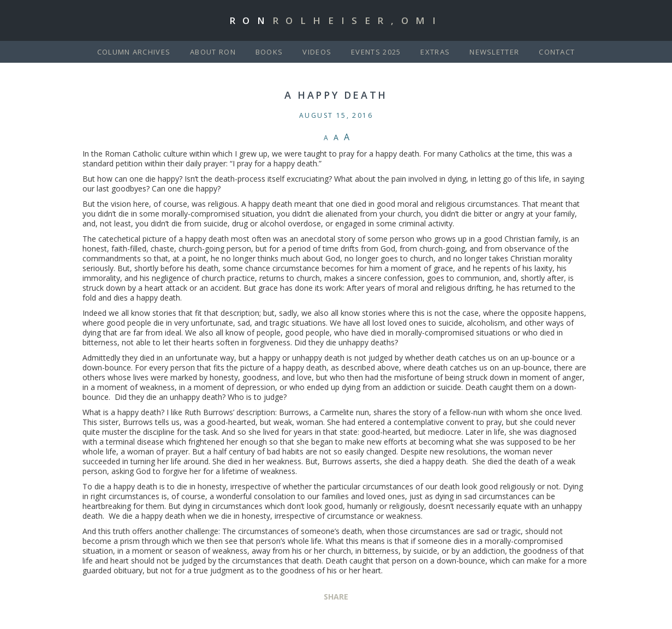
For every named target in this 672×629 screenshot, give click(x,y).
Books (269, 52)
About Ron (213, 52)
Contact (557, 52)
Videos (317, 52)
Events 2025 (376, 52)
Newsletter (494, 52)
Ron (336, 20)
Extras (435, 52)
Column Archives (134, 52)
